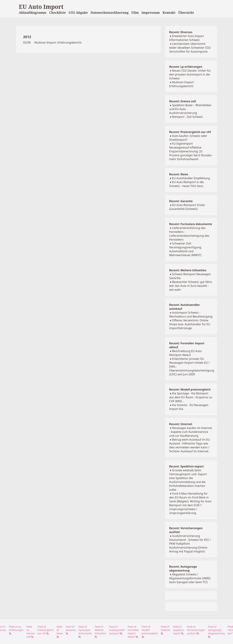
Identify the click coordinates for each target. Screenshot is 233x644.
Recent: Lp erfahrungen (186, 67)
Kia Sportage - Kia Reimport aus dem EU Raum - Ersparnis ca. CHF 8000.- (191, 397)
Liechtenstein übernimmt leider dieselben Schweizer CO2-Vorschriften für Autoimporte (190, 48)
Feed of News (60, 631)
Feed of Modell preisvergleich (150, 631)
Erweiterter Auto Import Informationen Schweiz (187, 38)
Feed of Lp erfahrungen (16, 630)
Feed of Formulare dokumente (85, 631)
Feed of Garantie (71, 630)
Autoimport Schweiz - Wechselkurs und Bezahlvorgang (191, 315)
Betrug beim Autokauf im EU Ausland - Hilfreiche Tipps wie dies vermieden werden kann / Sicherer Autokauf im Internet (190, 445)
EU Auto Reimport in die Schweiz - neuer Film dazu (186, 184)
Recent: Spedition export (186, 466)
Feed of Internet (165, 630)
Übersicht (186, 13)
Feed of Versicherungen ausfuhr (196, 630)
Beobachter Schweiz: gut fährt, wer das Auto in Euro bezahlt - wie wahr (191, 286)
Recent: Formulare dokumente (191, 224)
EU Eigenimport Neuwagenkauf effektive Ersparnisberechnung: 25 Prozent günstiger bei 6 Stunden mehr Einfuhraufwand (191, 151)
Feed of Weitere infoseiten (100, 631)
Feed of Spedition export (179, 630)
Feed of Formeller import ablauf (133, 632)
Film (135, 13)
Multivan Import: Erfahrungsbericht (58, 43)
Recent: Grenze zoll (183, 101)
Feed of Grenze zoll (31, 632)
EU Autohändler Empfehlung (191, 178)
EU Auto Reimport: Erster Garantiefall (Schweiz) (187, 207)
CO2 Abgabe (78, 13)
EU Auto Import (41, 7)
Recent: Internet (181, 424)
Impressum (151, 13)
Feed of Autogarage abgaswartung (216, 631)
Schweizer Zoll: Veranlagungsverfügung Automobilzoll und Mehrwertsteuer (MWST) (185, 249)
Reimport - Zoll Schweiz (187, 117)
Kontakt (169, 13)
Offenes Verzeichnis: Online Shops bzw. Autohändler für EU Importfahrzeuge (190, 324)
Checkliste (57, 13)
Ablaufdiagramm (33, 13)
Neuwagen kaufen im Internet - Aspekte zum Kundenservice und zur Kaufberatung (191, 432)
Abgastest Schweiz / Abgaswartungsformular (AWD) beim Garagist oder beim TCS (190, 578)
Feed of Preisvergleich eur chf (46, 630)
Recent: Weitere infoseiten (188, 270)
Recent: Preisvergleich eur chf (190, 132)
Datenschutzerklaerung (110, 13)
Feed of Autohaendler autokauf (117, 630)
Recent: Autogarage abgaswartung (183, 569)
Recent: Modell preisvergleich (190, 389)
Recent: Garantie (181, 201)
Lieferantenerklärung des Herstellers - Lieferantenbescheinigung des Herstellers (189, 234)
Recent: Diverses (181, 32)
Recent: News (179, 174)
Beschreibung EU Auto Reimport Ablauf (186, 353)
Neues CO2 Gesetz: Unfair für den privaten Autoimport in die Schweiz (190, 74)
